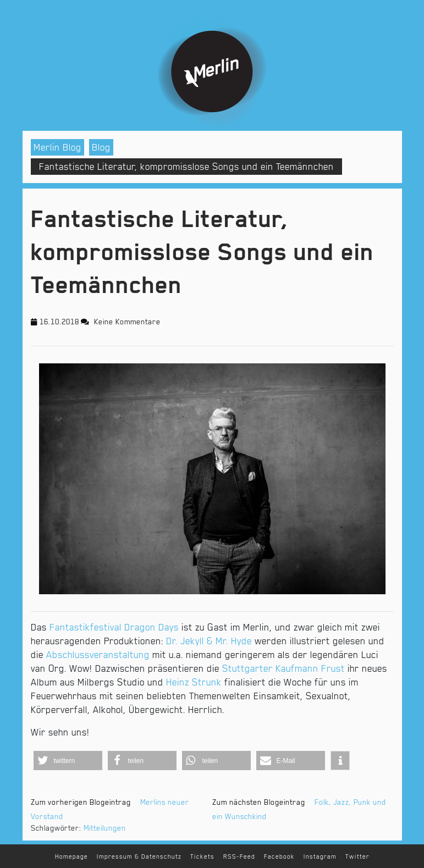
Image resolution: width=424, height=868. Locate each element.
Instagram (320, 857)
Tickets (202, 857)
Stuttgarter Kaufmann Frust (283, 668)
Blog (101, 147)
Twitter (357, 857)
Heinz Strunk (194, 682)
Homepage (71, 857)
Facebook (279, 857)
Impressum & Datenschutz (139, 857)
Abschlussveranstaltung (98, 655)
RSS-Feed (239, 857)
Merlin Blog (57, 147)
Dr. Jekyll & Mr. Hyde (209, 641)
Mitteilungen (105, 828)
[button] (68, 761)
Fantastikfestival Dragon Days (114, 627)
